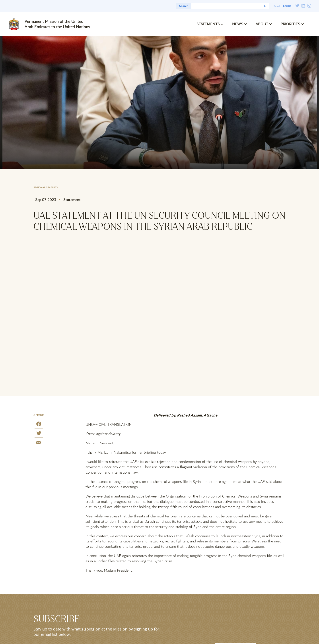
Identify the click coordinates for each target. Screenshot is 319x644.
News (238, 24)
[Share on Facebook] (39, 425)
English (287, 6)
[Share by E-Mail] (39, 443)
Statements (208, 24)
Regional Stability (46, 188)
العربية (277, 6)
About (262, 24)
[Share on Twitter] (39, 434)
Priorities (290, 24)
